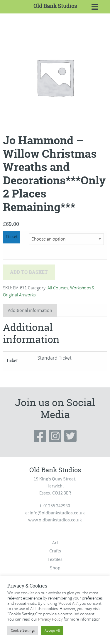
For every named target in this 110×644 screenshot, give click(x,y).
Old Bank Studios (55, 6)
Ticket (12, 237)
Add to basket (29, 272)
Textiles (55, 559)
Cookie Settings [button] (23, 631)
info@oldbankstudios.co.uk (57, 513)
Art (55, 543)
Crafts (55, 551)
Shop (55, 568)
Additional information (30, 310)
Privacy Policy (50, 619)
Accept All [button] (52, 631)
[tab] (30, 311)
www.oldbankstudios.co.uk (55, 520)
